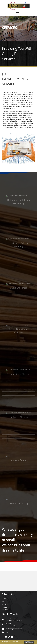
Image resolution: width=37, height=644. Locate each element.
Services (5, 604)
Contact (5, 610)
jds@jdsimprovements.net (14, 629)
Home (4, 599)
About (4, 601)
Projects (5, 607)
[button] (3, 637)
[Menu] (18, 13)
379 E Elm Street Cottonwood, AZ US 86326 (14, 619)
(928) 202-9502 (11, 625)
